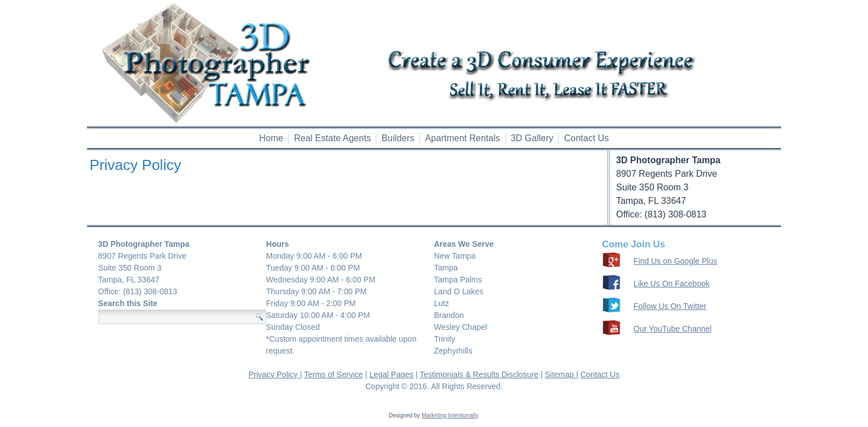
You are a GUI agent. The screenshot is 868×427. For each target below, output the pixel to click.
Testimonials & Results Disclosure (479, 374)
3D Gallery (532, 138)
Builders (398, 138)
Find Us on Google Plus (675, 261)
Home (272, 138)
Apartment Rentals (463, 138)
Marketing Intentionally (450, 415)
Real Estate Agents (332, 138)
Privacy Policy (274, 374)
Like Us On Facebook (672, 284)
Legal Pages (392, 374)
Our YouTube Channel (672, 329)
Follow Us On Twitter (670, 306)
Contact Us (586, 138)
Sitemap (560, 374)
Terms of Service (333, 374)
